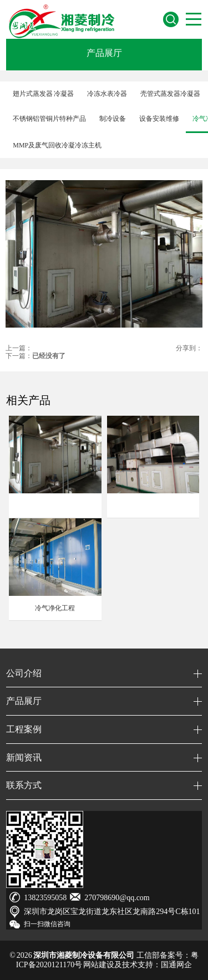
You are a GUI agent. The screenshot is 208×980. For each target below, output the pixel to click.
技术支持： (141, 965)
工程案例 (24, 729)
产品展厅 (104, 53)
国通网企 (176, 965)
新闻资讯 (24, 757)
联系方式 (24, 785)
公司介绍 (24, 673)
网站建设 (99, 965)
